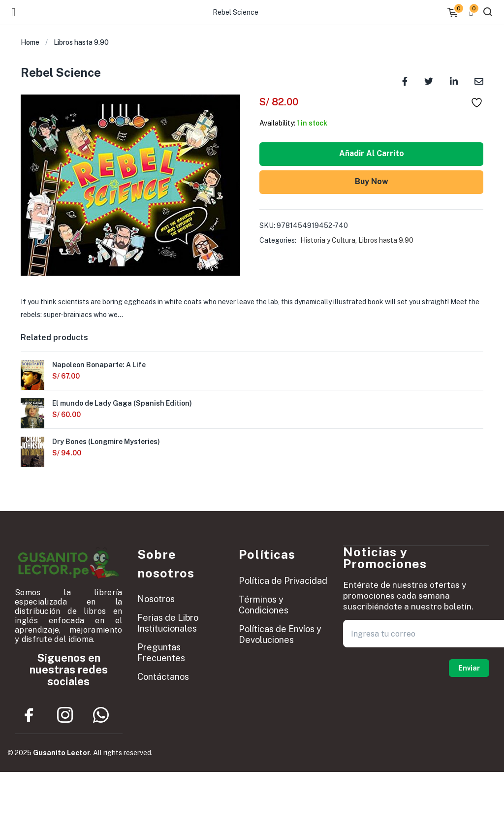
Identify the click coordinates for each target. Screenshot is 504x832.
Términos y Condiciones (264, 605)
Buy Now (372, 181)
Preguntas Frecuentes (161, 653)
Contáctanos (163, 677)
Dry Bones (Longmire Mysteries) (106, 442)
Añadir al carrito (372, 153)
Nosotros (156, 599)
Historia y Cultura (328, 240)
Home (30, 42)
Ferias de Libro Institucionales (168, 623)
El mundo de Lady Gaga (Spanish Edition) (122, 403)
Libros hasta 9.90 (81, 42)
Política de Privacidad (283, 581)
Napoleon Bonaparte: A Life (99, 365)
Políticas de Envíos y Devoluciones (280, 634)
